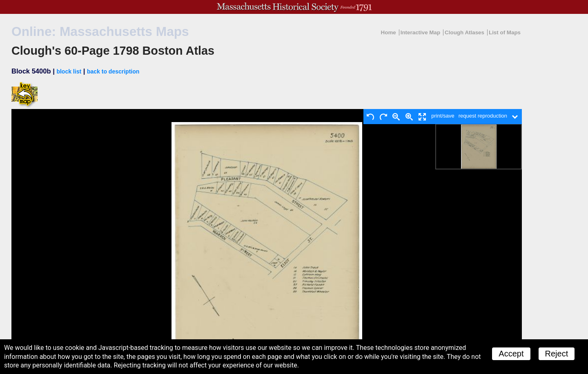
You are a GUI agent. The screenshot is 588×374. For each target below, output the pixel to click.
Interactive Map (420, 32)
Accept (511, 354)
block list (69, 71)
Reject (557, 354)
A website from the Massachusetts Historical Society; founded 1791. (294, 7)
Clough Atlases (464, 32)
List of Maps (505, 32)
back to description (113, 71)
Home (389, 32)
